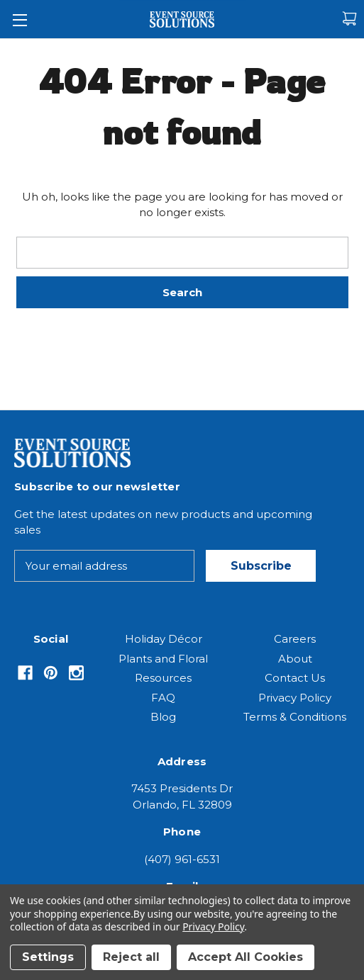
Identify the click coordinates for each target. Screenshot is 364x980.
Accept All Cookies (246, 957)
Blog (163, 717)
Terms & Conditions (295, 717)
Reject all (131, 957)
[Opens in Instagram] (76, 673)
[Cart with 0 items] (349, 19)
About (295, 659)
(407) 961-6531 (182, 859)
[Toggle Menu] (20, 19)
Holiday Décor (164, 639)
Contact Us (295, 678)
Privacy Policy (295, 698)
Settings (48, 957)
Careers (295, 639)
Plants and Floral (163, 659)
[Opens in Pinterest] (51, 673)
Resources (163, 678)
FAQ (163, 698)
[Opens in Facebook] (25, 673)
